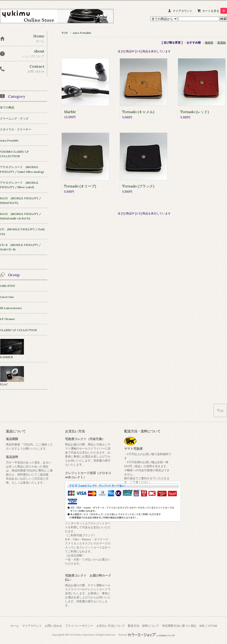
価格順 (209, 42)
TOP (65, 33)
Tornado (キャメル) (138, 112)
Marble (70, 112)
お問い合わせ (53, 626)
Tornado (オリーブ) (80, 186)
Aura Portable (82, 33)
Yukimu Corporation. (84, 635)
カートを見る (215, 11)
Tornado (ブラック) (138, 186)
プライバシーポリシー (79, 626)
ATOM (212, 626)
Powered (147, 635)
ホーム (15, 626)
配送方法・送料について (144, 626)
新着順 (222, 42)
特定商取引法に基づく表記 (179, 626)
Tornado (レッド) (195, 112)
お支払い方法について (111, 626)
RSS (202, 626)
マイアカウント (183, 11)
